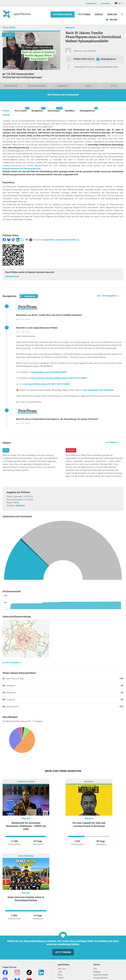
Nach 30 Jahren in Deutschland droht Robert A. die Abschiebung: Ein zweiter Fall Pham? (57, 419)
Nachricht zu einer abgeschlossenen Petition (37, 328)
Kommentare (54, 109)
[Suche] (122, 14)
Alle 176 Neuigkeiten (107, 296)
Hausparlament (100, 978)
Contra (71, 450)
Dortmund (89, 782)
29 (98, 59)
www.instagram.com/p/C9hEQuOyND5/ (49, 372)
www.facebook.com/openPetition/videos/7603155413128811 (59, 378)
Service (99, 14)
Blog (60, 975)
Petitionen (85, 14)
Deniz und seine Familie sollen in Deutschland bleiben (26, 899)
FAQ (95, 969)
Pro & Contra (21, 109)
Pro (6, 450)
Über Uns (112, 14)
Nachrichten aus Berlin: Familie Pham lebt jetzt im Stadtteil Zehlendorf (49, 315)
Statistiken (70, 111)
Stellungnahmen (108, 59)
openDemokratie (101, 975)
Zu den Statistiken (11, 663)
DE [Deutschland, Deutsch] (118, 3)
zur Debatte (111, 442)
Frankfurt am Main (26, 782)
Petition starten (63, 14)
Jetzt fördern (63, 952)
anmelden (106, 3)
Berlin (13, 27)
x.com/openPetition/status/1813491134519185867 (46, 384)
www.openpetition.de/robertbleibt (98, 390)
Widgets (97, 972)
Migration (70, 28)
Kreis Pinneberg (26, 856)
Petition (6, 111)
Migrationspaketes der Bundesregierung (21, 169)
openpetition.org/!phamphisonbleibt (61, 240)
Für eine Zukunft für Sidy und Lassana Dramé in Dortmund (89, 824)
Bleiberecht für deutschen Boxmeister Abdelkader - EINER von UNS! (26, 826)
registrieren (91, 3)
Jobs (60, 972)
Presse (61, 978)
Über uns (62, 969)
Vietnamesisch (12, 276)
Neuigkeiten (37, 109)
